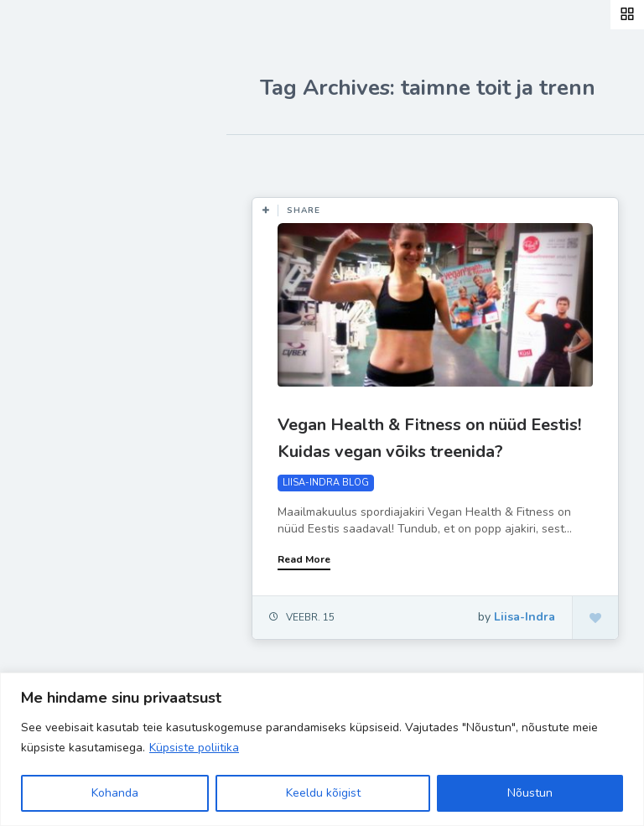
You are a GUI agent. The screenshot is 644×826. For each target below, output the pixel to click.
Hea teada (70, 409)
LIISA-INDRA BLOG (326, 483)
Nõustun (530, 793)
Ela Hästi (65, 331)
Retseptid (68, 252)
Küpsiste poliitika (194, 748)
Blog (50, 214)
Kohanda (115, 793)
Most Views (379, 159)
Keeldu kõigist (323, 793)
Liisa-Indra (69, 371)
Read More (304, 559)
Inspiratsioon (78, 292)
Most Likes (285, 159)
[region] (322, 749)
